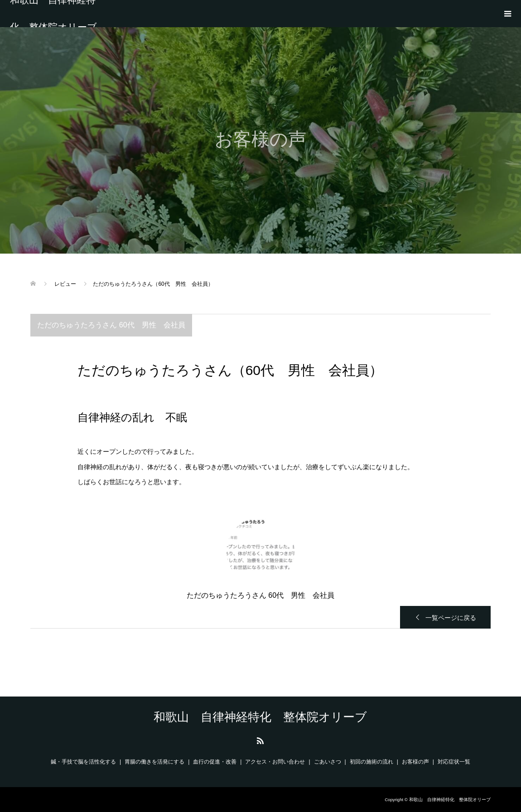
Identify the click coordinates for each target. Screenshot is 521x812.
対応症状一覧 (454, 762)
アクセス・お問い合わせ (275, 762)
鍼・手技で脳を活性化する (83, 762)
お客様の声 (415, 762)
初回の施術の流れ (371, 762)
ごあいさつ (328, 762)
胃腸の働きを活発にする (154, 762)
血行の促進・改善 (215, 762)
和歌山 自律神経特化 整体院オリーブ (53, 14)
